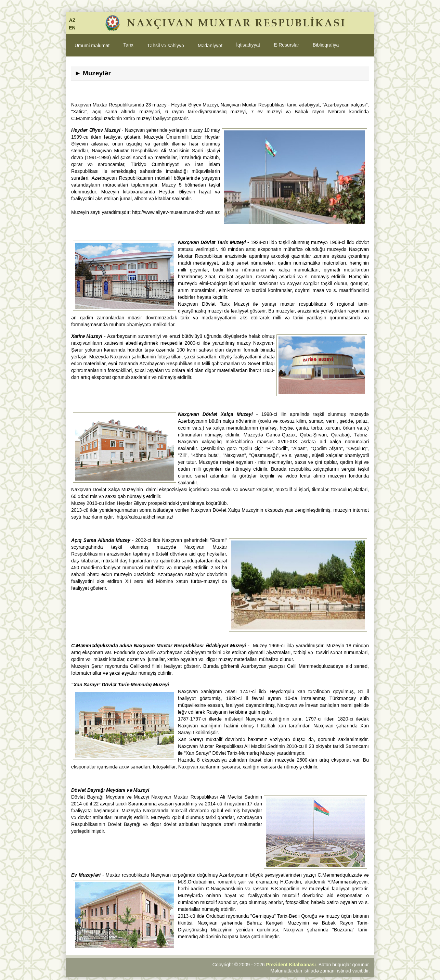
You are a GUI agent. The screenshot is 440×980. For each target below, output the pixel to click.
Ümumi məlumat (92, 46)
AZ (72, 20)
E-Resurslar (286, 45)
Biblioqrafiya (326, 45)
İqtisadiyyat (248, 45)
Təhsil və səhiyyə (166, 46)
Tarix (128, 45)
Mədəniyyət (210, 46)
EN (72, 28)
